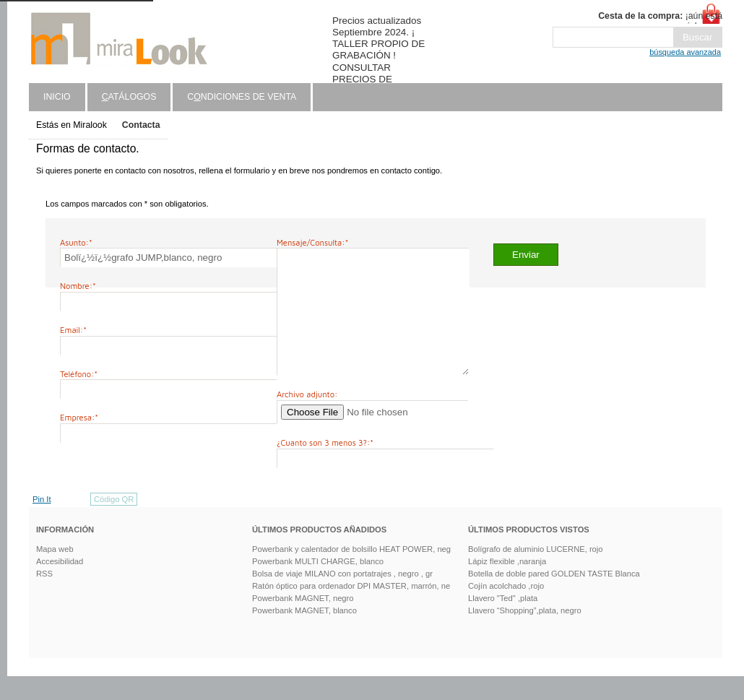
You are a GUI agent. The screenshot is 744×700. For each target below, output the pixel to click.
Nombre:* (78, 286)
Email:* (73, 330)
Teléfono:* (79, 374)
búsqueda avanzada (685, 52)
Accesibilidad (60, 585)
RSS (44, 597)
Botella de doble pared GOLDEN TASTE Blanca (554, 597)
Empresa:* (79, 417)
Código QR (114, 523)
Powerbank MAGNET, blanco (304, 634)
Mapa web (55, 573)
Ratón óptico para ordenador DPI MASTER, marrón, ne (351, 610)
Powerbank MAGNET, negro (303, 622)
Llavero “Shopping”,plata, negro (525, 634)
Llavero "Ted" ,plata (503, 622)
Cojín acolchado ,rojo (506, 610)
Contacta (141, 125)
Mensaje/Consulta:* (312, 242)
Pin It (42, 523)
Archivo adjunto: (307, 418)
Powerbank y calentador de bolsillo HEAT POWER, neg (351, 573)
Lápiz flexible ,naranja (507, 585)
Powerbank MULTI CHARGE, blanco (318, 585)
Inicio (57, 97)
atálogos (129, 97)
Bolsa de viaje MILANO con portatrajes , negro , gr (342, 597)
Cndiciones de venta (242, 97)
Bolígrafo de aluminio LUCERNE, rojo (536, 573)
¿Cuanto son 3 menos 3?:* (325, 466)
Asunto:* (76, 242)
